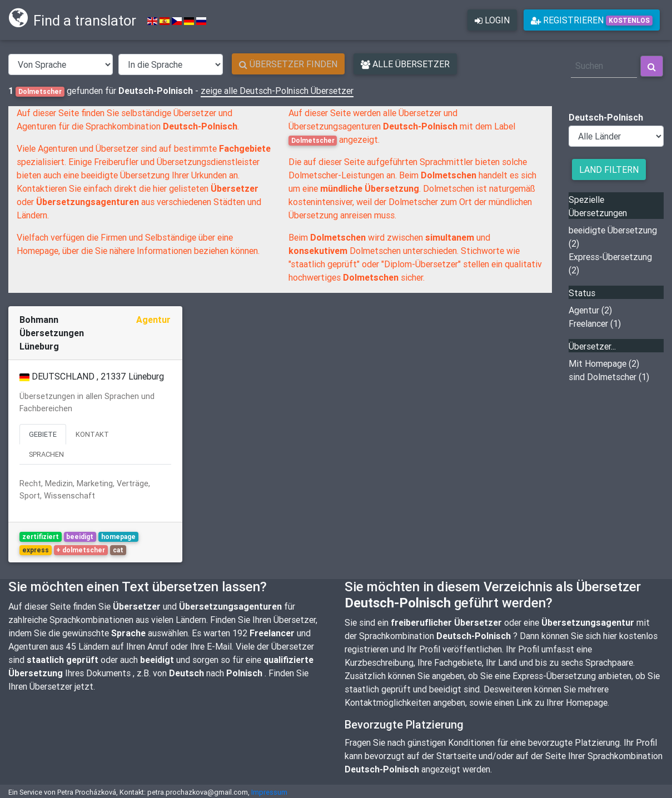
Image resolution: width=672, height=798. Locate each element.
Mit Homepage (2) (604, 363)
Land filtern (609, 169)
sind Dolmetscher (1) (609, 377)
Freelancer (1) (595, 323)
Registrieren (592, 22)
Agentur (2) (590, 310)
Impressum (269, 792)
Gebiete (43, 434)
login (492, 22)
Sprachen (46, 454)
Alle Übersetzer (405, 64)
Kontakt (92, 434)
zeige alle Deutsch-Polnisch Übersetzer (277, 91)
